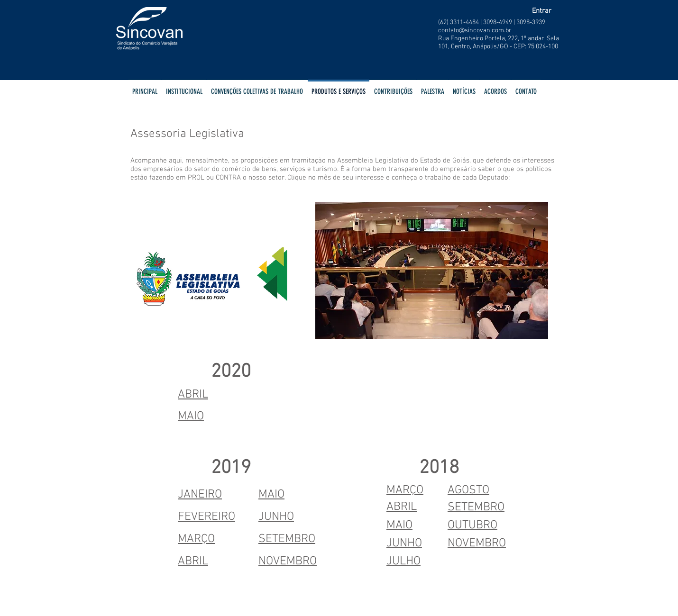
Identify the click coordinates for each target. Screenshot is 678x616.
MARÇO (196, 539)
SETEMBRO (287, 539)
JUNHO (276, 517)
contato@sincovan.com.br (475, 31)
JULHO (403, 562)
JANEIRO (200, 495)
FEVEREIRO (206, 517)
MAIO (271, 495)
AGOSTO (468, 490)
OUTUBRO (472, 525)
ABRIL (193, 395)
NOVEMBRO (288, 562)
